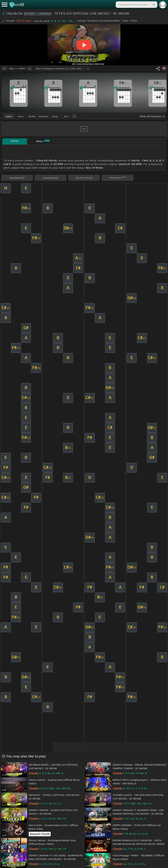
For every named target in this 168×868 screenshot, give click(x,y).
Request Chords (40, 834)
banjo (55, 116)
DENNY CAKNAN (37, 13)
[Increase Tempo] (30, 69)
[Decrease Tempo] (4, 69)
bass (67, 116)
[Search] (154, 5)
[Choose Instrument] (74, 116)
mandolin (43, 116)
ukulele (32, 116)
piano (21, 116)
